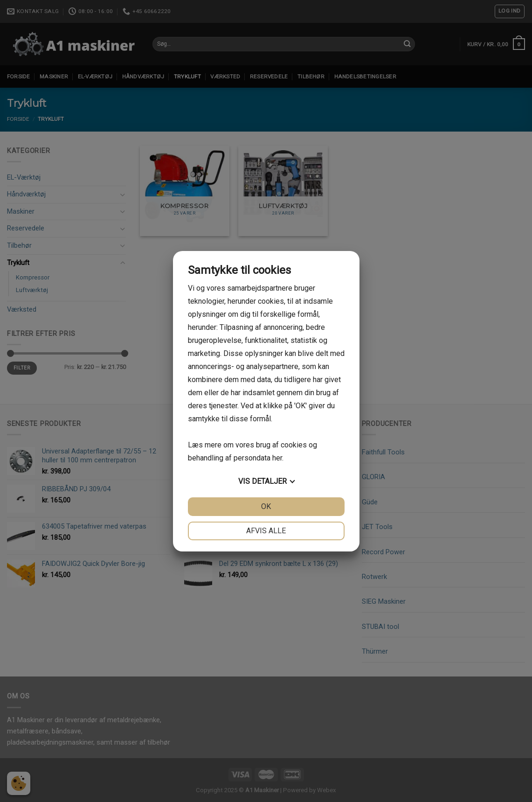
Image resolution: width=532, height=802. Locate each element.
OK (266, 506)
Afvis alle (266, 531)
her (277, 458)
